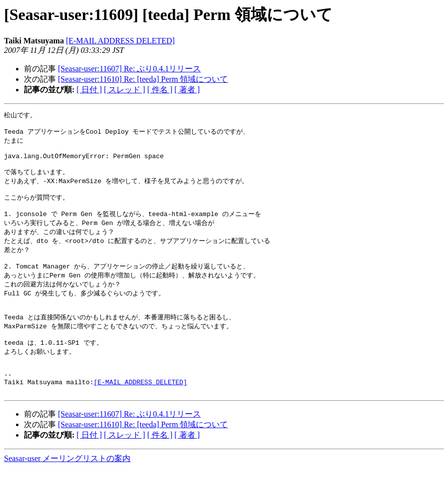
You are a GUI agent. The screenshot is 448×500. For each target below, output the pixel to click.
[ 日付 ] (89, 90)
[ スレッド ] (125, 90)
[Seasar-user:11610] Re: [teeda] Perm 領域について (143, 79)
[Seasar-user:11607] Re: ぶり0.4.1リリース (129, 69)
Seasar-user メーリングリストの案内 (67, 490)
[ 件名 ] (160, 90)
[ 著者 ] (187, 90)
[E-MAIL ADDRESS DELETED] (120, 41)
